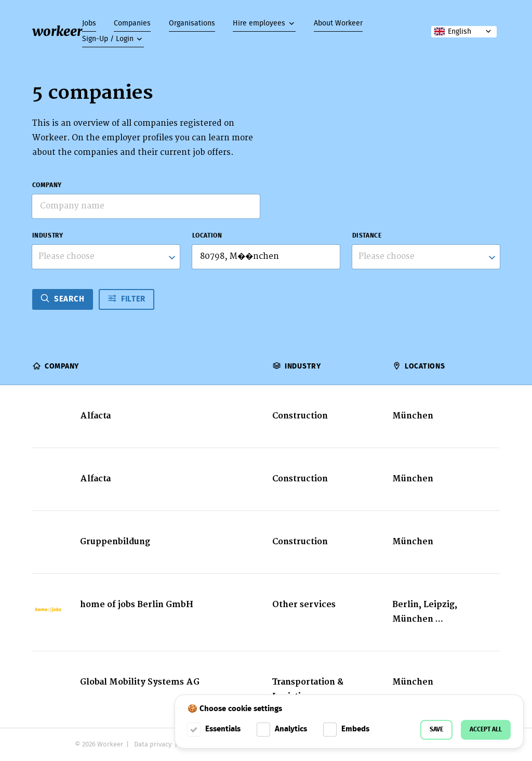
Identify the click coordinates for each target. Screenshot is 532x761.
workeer (57, 31)
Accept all (486, 730)
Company (47, 185)
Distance (367, 236)
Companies (132, 23)
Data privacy (153, 745)
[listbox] (426, 257)
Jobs (89, 23)
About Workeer (338, 23)
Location (207, 236)
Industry (48, 236)
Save (436, 730)
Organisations (192, 23)
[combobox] (106, 257)
